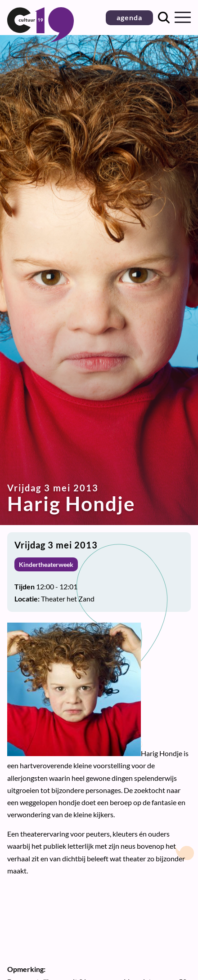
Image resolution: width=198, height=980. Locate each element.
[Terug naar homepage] (40, 39)
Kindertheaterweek (46, 564)
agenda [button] (129, 17)
